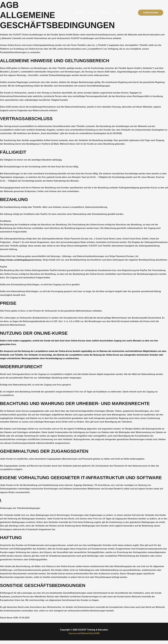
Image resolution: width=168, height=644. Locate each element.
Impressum (74, 637)
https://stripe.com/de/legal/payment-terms (21, 260)
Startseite (79, 13)
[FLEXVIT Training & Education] (18, 12)
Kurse (91, 13)
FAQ (118, 13)
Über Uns (105, 13)
